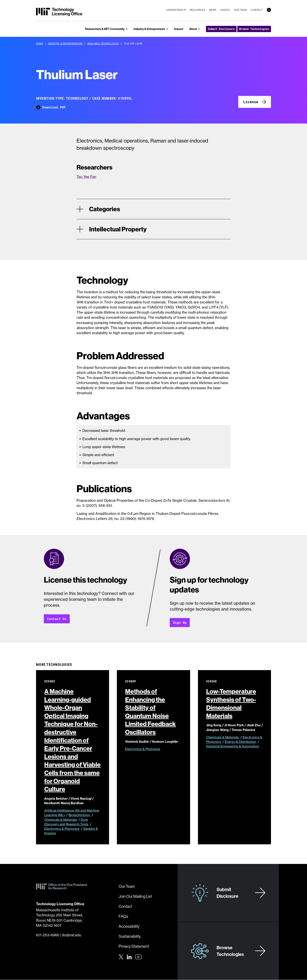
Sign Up (180, 623)
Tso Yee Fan (86, 177)
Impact (179, 29)
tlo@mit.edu (72, 935)
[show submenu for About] (199, 29)
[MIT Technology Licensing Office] (59, 12)
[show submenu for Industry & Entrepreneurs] (167, 29)
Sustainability (130, 936)
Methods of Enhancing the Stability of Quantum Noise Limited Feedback (150, 712)
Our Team (240, 10)
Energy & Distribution (241, 742)
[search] (269, 10)
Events (225, 10)
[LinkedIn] (129, 957)
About (193, 29)
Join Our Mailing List (135, 897)
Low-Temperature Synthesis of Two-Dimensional (231, 704)
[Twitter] (121, 957)
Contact (257, 10)
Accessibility (129, 926)
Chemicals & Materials (61, 820)
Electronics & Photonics (62, 829)
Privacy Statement (134, 946)
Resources (198, 10)
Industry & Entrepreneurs (149, 29)
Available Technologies (103, 43)
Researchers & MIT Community (105, 29)
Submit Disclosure (221, 29)
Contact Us (57, 619)
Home (40, 43)
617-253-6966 (48, 935)
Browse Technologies (254, 29)
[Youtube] (138, 957)
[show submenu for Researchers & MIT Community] (127, 29)
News (213, 10)
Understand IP (176, 10)
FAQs (123, 916)
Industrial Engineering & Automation (233, 746)
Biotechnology (80, 815)
